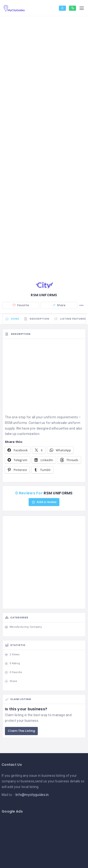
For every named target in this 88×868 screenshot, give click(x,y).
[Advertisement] (44, 378)
